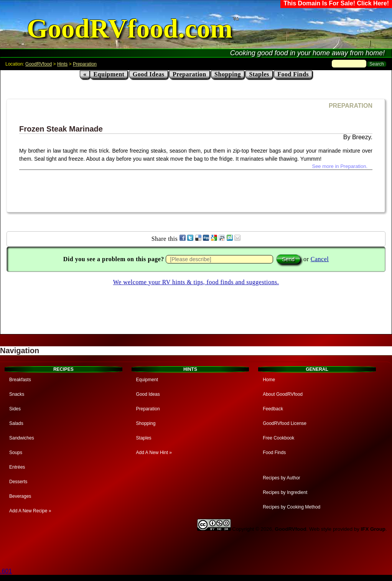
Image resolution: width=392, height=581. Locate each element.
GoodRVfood (39, 64)
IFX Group (373, 529)
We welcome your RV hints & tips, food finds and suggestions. (196, 282)
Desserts (18, 482)
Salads (16, 423)
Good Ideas (149, 74)
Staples (259, 74)
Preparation (85, 64)
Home (269, 380)
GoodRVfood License (285, 423)
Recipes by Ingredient (285, 492)
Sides (15, 409)
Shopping (228, 74)
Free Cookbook (278, 438)
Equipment (109, 74)
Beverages (20, 496)
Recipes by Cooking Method (292, 507)
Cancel (320, 259)
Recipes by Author (281, 478)
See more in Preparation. (340, 166)
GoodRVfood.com (130, 29)
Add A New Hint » (154, 453)
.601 (6, 571)
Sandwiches (22, 438)
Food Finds (293, 74)
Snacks (17, 394)
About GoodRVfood (283, 394)
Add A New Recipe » (30, 511)
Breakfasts (20, 380)
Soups (16, 453)
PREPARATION (351, 106)
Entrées (17, 467)
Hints (62, 64)
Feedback (273, 409)
